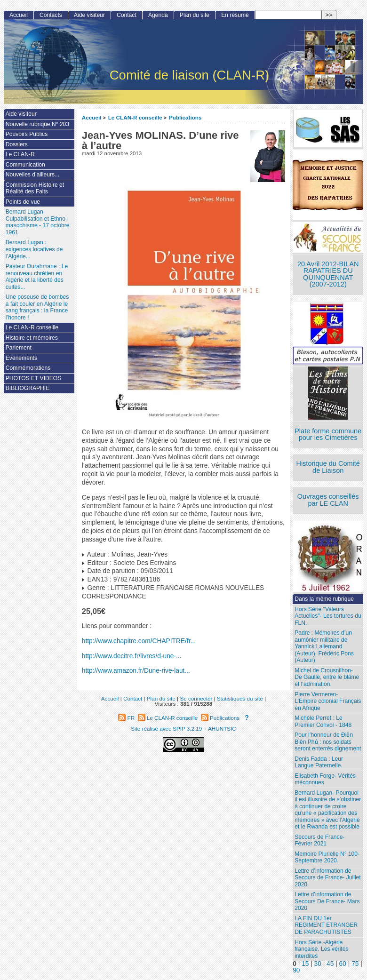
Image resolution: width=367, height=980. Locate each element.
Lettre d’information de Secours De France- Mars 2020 (327, 901)
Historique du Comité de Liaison (328, 467)
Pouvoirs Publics (27, 134)
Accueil (92, 117)
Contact (127, 15)
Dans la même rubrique (324, 599)
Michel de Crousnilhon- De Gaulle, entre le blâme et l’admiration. (327, 677)
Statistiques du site (240, 698)
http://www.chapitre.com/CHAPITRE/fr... (139, 641)
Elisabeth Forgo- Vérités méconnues (325, 779)
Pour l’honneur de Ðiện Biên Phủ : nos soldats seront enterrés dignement (328, 742)
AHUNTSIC (222, 729)
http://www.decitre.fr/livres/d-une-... (132, 656)
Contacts (51, 15)
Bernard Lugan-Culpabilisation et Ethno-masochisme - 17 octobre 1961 (38, 222)
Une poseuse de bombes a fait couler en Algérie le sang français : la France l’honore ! (37, 307)
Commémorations (28, 368)
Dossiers (17, 144)
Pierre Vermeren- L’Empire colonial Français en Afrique (328, 701)
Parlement (19, 348)
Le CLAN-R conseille (135, 117)
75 (355, 964)
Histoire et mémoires (32, 338)
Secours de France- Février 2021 (319, 841)
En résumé (235, 15)
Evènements (21, 358)
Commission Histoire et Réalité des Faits (35, 188)
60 (343, 964)
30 (318, 964)
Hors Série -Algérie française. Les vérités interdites (321, 949)
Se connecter (196, 698)
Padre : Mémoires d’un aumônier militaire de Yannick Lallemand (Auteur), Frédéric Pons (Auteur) (324, 646)
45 (330, 964)
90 (296, 970)
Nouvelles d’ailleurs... (32, 175)
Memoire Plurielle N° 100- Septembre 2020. (327, 857)
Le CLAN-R (20, 154)
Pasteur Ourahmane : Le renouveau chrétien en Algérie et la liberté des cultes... (37, 277)
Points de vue (23, 202)
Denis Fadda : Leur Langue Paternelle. (319, 762)
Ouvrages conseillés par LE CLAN (328, 500)
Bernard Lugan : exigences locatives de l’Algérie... (34, 249)
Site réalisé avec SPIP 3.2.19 (166, 729)
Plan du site (195, 15)
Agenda (158, 15)
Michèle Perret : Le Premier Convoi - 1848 (323, 721)
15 (305, 964)
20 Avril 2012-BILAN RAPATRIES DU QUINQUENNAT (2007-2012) (328, 274)
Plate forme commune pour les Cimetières (328, 434)
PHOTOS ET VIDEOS (34, 378)
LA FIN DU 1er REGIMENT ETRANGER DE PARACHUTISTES (326, 925)
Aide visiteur (89, 15)
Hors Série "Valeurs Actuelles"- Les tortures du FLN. (328, 616)
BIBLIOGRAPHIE (28, 388)
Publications (185, 117)
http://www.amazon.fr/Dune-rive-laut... (136, 671)
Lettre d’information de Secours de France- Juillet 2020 (327, 878)
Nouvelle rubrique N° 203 (37, 124)
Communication (25, 165)
